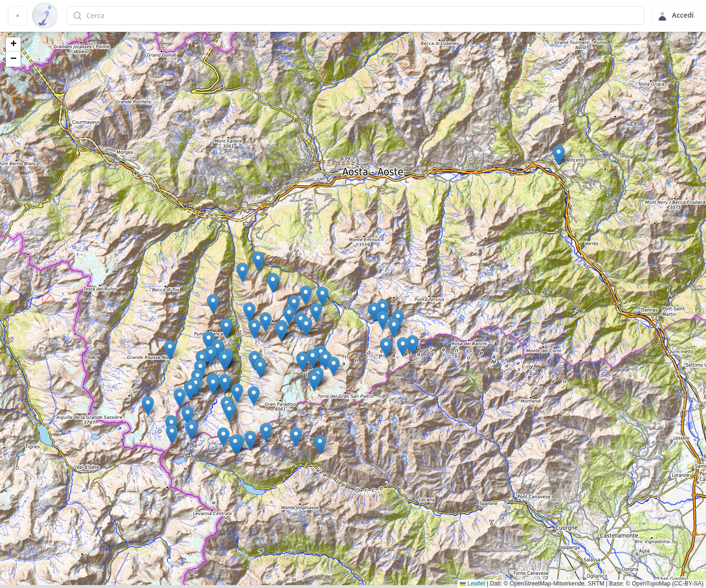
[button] (320, 445)
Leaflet (472, 584)
